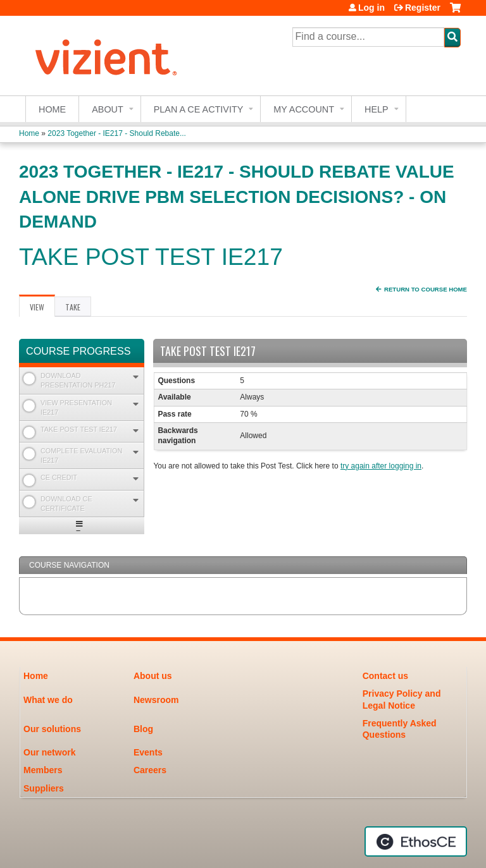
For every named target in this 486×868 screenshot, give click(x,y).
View (42, 309)
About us (153, 676)
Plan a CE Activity (199, 109)
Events (148, 752)
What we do (48, 700)
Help (377, 109)
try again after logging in (381, 466)
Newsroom (156, 700)
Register (423, 8)
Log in (371, 8)
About (108, 109)
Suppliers (44, 788)
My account (304, 109)
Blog (143, 729)
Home (52, 109)
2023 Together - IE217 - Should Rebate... (117, 133)
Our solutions (52, 729)
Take (73, 307)
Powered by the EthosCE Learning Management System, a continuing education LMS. (416, 841)
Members (43, 770)
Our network (49, 752)
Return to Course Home (426, 289)
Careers (150, 770)
